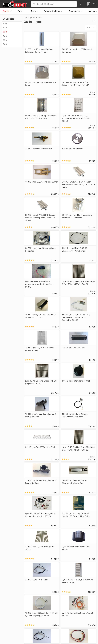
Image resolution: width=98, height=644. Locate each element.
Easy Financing (10, 618)
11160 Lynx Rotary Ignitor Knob (34, 290)
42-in (5, 36)
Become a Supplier (11, 621)
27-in (5, 24)
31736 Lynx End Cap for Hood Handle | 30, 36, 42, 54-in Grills (84, 360)
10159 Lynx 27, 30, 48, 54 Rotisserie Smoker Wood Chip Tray (60, 496)
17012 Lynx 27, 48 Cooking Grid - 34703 (35, 393)
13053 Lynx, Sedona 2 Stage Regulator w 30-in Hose (85, 291)
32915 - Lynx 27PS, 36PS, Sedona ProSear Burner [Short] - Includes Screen (60, 155)
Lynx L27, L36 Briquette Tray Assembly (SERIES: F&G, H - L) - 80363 (83, 87)
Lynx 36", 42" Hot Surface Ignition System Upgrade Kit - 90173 (59, 361)
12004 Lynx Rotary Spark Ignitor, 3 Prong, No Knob (84, 325)
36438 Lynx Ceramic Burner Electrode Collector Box (34, 360)
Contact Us (8, 628)
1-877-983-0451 (73, 612)
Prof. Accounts (10, 625)
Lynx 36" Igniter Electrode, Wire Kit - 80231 (83, 428)
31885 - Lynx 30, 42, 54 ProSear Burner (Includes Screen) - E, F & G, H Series (35, 155)
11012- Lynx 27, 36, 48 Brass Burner (83, 119)
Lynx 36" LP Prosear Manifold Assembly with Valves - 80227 (84, 496)
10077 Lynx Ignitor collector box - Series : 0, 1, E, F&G (60, 223)
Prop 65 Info (39, 621)
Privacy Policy (40, 625)
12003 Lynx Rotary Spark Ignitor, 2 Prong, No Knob (60, 291)
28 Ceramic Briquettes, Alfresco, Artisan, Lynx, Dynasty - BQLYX (35, 565)
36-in (5, 32)
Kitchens (54, 11)
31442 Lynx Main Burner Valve (33, 119)
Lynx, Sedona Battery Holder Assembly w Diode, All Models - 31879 (84, 190)
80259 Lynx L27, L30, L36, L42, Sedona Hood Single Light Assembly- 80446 (84, 224)
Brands (8, 11)
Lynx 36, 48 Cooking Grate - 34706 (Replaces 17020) (84, 258)
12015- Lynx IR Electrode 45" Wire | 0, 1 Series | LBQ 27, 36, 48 (60, 429)
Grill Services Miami (43, 618)
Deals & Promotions (12, 615)
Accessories (76, 11)
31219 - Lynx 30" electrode (82, 393)
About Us (7, 605)
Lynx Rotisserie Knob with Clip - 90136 (59, 393)
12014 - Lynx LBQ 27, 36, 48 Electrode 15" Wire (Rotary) (59, 188)
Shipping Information (43, 615)
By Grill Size (9, 19)
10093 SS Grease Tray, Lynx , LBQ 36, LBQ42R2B (85, 530)
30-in (5, 28)
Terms (36, 628)
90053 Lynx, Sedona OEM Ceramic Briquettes (59, 52)
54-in (5, 44)
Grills (35, 11)
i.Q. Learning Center (12, 611)
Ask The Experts (86, 589)
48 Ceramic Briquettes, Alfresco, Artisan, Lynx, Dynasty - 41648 (35, 87)
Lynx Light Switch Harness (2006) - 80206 (58, 462)
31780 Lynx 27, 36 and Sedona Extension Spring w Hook (35, 52)
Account (37, 608)
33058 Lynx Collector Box (60, 256)
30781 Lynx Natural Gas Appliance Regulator (34, 188)
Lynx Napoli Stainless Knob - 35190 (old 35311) (35, 496)
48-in (5, 40)
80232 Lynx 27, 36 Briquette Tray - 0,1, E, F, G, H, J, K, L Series (60, 86)
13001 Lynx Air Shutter (57, 119)
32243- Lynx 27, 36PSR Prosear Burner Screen (35, 258)
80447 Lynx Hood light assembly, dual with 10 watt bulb (85, 154)
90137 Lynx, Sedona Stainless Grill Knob (84, 51)
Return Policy (40, 611)
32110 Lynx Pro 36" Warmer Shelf (34, 324)
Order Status (39, 605)
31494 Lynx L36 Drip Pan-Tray (34, 528)
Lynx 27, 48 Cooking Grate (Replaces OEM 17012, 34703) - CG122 (59, 326)
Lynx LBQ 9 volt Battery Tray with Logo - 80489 (85, 462)
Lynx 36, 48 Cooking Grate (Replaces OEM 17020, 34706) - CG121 (35, 224)
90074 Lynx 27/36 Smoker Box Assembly (60, 528)
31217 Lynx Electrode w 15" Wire (60, 562)
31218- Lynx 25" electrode (33, 461)
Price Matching (10, 608)
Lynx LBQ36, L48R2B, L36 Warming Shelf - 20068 (35, 428)
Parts (22, 11)
